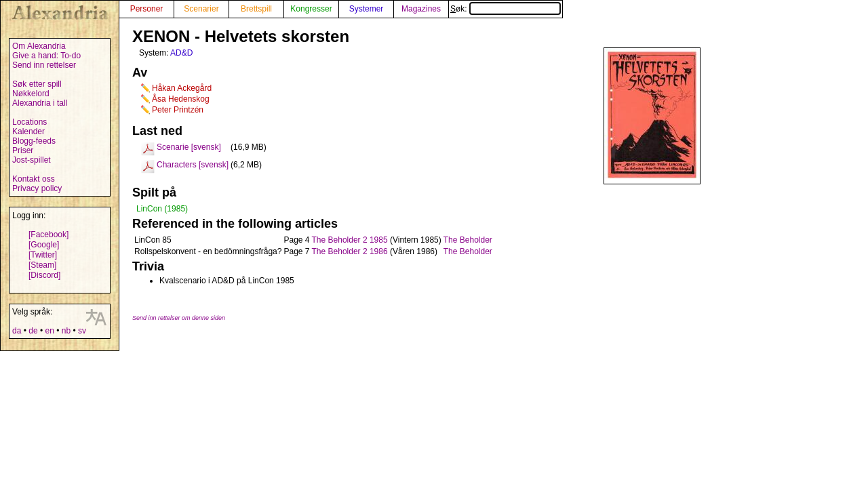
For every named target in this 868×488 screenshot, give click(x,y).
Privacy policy (37, 188)
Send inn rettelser (44, 65)
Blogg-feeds (34, 141)
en (49, 331)
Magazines (421, 9)
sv (82, 331)
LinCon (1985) (162, 209)
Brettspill (256, 9)
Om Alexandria (39, 46)
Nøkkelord (31, 94)
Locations (29, 122)
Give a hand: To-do (46, 56)
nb (66, 331)
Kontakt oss (34, 179)
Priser (23, 150)
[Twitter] (43, 255)
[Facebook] (48, 235)
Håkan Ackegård (182, 88)
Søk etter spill (37, 84)
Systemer (367, 9)
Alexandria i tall (40, 103)
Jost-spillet (32, 160)
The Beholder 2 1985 (350, 240)
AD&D (181, 53)
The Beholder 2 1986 (350, 251)
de (33, 331)
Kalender (28, 131)
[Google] (44, 245)
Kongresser (311, 9)
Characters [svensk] (193, 165)
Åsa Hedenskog (181, 99)
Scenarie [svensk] (189, 147)
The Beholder (468, 240)
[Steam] (42, 265)
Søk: (506, 9)
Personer (147, 9)
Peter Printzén (178, 110)
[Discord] (44, 275)
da (17, 331)
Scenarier (201, 9)
